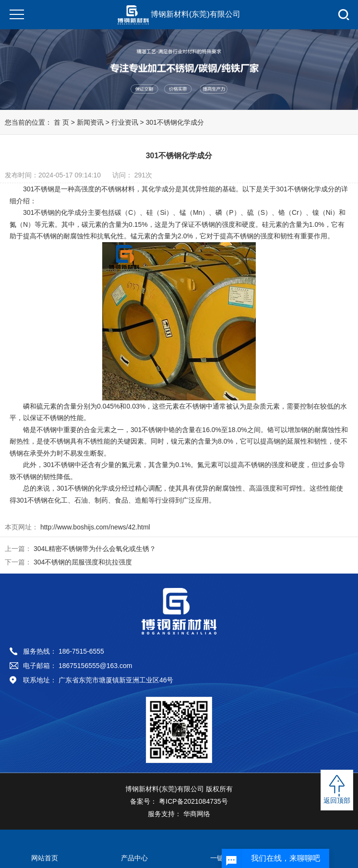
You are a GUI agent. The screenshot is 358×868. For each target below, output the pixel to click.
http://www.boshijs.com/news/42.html (94, 527)
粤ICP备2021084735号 (192, 801)
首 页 (61, 122)
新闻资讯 (90, 122)
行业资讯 (126, 122)
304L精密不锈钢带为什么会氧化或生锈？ (95, 549)
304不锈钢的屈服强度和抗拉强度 (83, 562)
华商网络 (196, 814)
